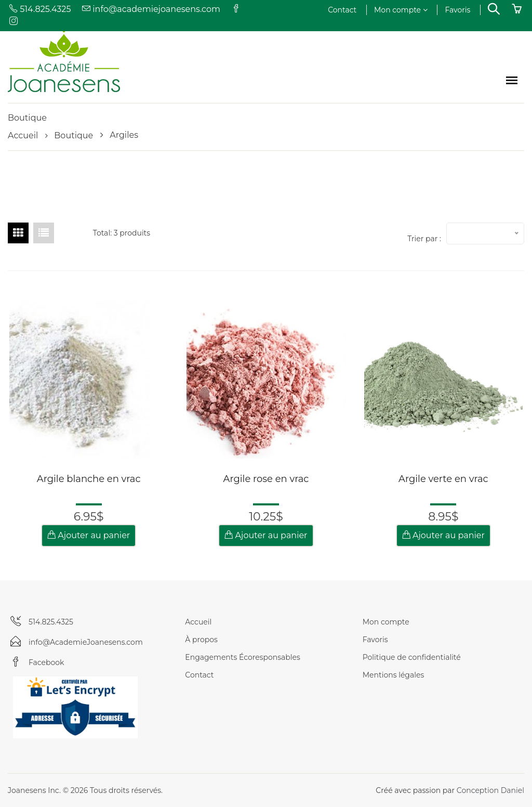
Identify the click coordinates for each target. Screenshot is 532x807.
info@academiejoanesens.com (150, 9)
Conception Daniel (490, 790)
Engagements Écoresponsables (243, 657)
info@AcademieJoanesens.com (86, 642)
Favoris (457, 10)
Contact (342, 10)
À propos (201, 640)
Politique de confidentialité (412, 657)
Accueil (23, 135)
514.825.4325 (39, 9)
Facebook (46, 662)
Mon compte (401, 10)
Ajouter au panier (89, 535)
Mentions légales (394, 675)
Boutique (74, 135)
